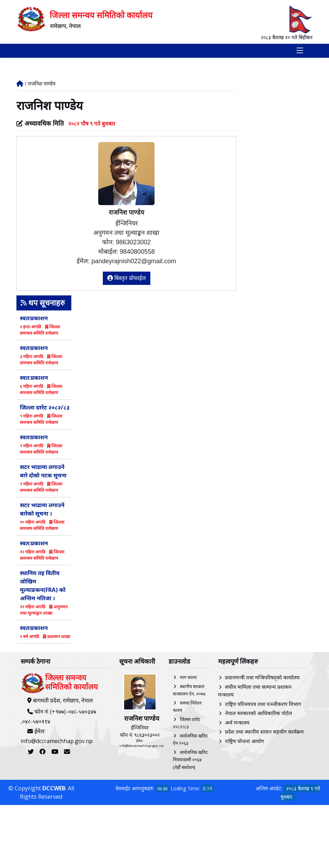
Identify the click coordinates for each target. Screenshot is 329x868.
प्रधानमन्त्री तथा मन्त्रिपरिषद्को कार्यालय (262, 678)
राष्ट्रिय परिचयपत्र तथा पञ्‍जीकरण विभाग (263, 705)
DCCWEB (54, 789)
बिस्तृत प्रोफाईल (127, 279)
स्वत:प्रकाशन (34, 378)
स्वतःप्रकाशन (34, 319)
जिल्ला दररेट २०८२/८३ (45, 408)
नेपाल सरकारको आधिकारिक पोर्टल (259, 714)
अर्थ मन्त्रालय (237, 723)
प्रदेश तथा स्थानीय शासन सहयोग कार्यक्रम (264, 733)
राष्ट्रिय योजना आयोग (245, 742)
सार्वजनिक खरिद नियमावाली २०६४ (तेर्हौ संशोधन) (190, 760)
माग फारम (188, 678)
